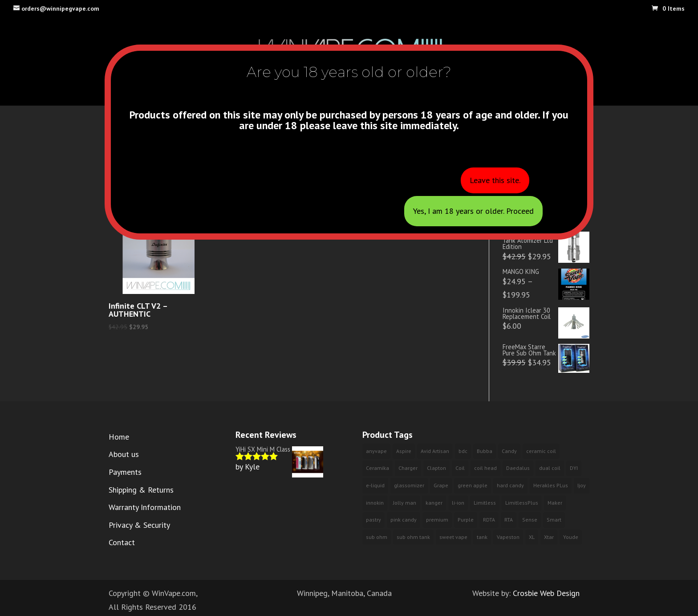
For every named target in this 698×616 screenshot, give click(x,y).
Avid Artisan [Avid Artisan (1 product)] (435, 451)
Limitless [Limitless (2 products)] (485, 503)
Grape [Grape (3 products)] (441, 485)
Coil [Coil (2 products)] (460, 468)
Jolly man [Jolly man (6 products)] (405, 503)
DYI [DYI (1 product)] (574, 468)
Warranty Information (145, 507)
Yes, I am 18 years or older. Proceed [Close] (473, 211)
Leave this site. (495, 180)
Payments (125, 472)
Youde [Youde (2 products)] (571, 537)
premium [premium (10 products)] (437, 520)
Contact (122, 542)
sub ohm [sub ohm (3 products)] (377, 537)
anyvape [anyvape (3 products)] (376, 451)
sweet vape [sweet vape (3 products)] (453, 537)
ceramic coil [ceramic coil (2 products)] (541, 451)
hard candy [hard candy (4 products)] (510, 485)
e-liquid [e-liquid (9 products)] (375, 485)
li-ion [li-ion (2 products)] (458, 503)
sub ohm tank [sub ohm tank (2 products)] (413, 537)
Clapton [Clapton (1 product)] (436, 468)
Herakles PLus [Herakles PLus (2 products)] (551, 485)
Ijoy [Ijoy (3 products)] (582, 485)
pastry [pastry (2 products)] (373, 520)
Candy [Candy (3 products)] (509, 451)
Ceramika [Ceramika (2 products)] (377, 468)
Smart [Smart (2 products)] (554, 520)
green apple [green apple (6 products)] (473, 485)
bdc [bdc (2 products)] (463, 451)
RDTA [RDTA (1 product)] (489, 520)
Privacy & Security (139, 525)
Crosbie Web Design (546, 593)
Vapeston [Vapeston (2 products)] (508, 537)
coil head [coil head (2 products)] (485, 468)
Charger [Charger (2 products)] (408, 468)
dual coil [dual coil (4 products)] (550, 468)
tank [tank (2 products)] (482, 537)
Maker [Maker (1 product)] (555, 503)
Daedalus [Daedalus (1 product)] (518, 468)
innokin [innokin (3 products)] (375, 503)
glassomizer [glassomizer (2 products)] (409, 485)
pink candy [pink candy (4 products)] (404, 520)
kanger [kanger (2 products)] (434, 503)
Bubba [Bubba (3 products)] (485, 451)
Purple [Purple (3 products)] (466, 520)
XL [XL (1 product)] (532, 537)
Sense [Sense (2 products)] (530, 520)
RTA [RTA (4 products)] (509, 520)
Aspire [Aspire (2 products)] (404, 451)
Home (119, 437)
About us (124, 454)
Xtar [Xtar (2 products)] (549, 537)
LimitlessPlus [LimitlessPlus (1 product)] (522, 503)
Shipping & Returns (141, 490)
